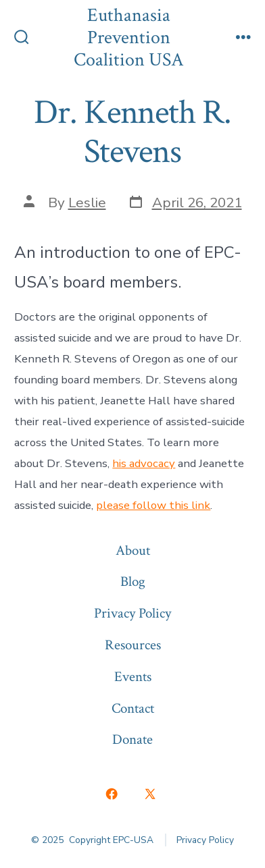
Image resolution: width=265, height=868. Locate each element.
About (133, 550)
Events (133, 677)
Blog (133, 581)
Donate (132, 739)
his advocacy (144, 463)
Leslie (87, 202)
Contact (133, 708)
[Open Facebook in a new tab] (112, 794)
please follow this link (153, 505)
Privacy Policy (132, 613)
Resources (133, 645)
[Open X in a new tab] (150, 794)
